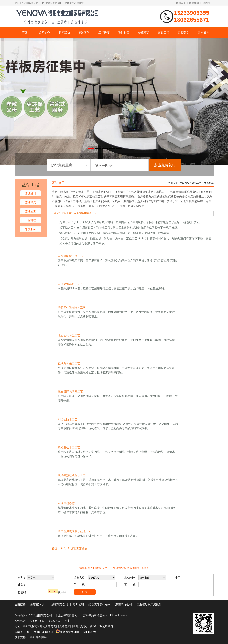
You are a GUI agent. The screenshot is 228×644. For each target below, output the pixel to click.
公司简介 (44, 33)
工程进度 (104, 33)
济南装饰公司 (124, 604)
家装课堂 (183, 33)
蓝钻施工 (30, 211)
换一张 (62, 593)
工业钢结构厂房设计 (149, 604)
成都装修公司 (60, 604)
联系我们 (207, 3)
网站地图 (194, 3)
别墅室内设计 (39, 604)
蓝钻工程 (164, 33)
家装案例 (84, 33)
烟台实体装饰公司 (100, 604)
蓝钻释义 (30, 203)
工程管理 (30, 220)
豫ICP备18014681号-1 (40, 632)
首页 (24, 33)
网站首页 (181, 3)
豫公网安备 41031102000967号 (76, 632)
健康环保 (144, 33)
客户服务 (203, 33)
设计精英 (124, 33)
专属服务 (30, 229)
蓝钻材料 (30, 194)
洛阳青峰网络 (38, 637)
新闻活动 (64, 33)
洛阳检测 (78, 604)
